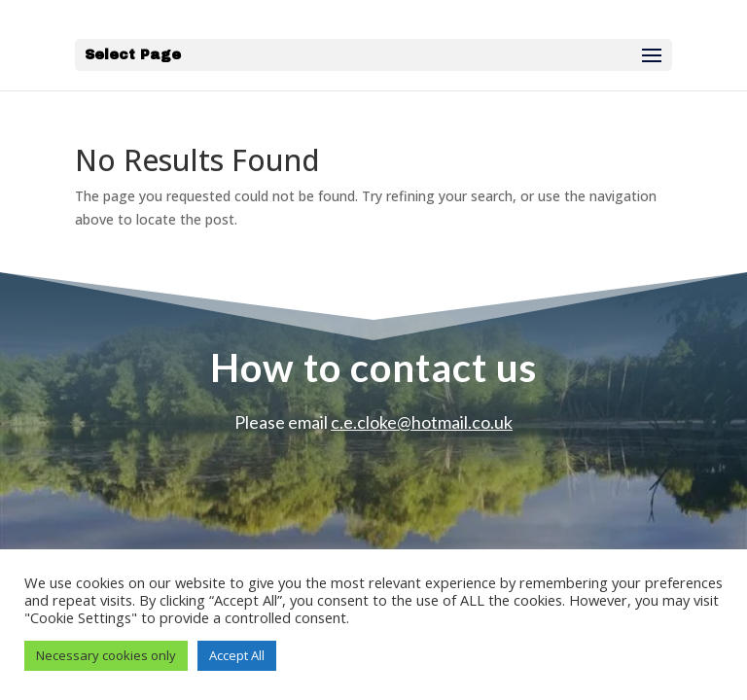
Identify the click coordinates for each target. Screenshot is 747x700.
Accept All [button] (237, 655)
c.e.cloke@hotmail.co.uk (422, 422)
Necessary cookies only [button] (106, 655)
